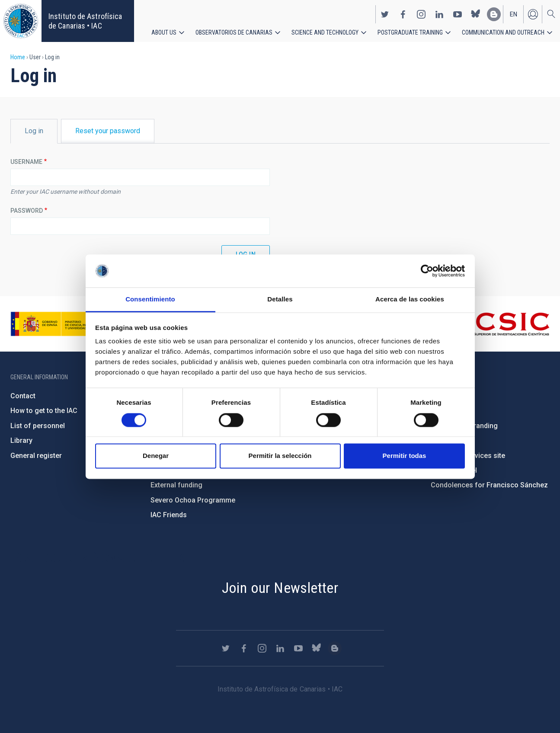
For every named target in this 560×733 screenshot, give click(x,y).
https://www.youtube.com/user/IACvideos (458, 12)
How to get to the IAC (44, 411)
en (514, 12)
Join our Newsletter (280, 588)
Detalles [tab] (280, 299)
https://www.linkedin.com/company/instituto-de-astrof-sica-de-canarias (439, 12)
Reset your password (108, 131)
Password (27, 211)
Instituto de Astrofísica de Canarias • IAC (85, 21)
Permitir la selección (280, 456)
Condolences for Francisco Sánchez (489, 485)
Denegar (156, 456)
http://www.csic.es (502, 324)
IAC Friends (169, 515)
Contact (23, 396)
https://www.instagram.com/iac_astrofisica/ (421, 12)
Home (18, 57)
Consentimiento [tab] (150, 299)
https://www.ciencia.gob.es (58, 324)
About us (164, 30)
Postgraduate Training (410, 30)
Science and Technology (325, 30)
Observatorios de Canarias (234, 30)
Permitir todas (405, 456)
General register (36, 456)
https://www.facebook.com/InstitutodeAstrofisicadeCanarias (403, 12)
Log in (533, 12)
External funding (176, 485)
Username (26, 162)
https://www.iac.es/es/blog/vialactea (494, 12)
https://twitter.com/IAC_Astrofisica (385, 12)
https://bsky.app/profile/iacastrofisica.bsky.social (476, 12)
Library (21, 440)
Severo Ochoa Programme (193, 500)
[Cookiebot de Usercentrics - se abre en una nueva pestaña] (427, 271)
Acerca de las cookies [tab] (410, 299)
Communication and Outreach (503, 30)
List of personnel (38, 426)
